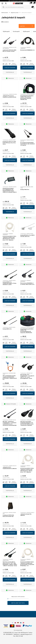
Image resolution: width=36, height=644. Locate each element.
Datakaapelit (16, 31)
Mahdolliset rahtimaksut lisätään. (8, 61)
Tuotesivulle (10, 72)
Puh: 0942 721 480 (18, 636)
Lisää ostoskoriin (10, 68)
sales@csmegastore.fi (26, 634)
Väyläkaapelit (6, 31)
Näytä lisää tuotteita (18, 603)
